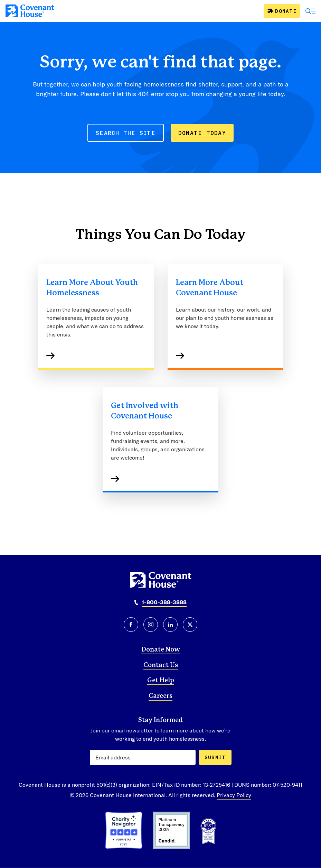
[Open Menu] (311, 11)
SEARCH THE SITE (126, 133)
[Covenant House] (30, 11)
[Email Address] (143, 757)
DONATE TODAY (202, 133)
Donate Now (161, 650)
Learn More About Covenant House (210, 288)
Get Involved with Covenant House (145, 411)
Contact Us (161, 665)
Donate (286, 11)
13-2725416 (216, 784)
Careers (160, 696)
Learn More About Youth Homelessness (92, 288)
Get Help (161, 681)
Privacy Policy (234, 795)
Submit (215, 757)
